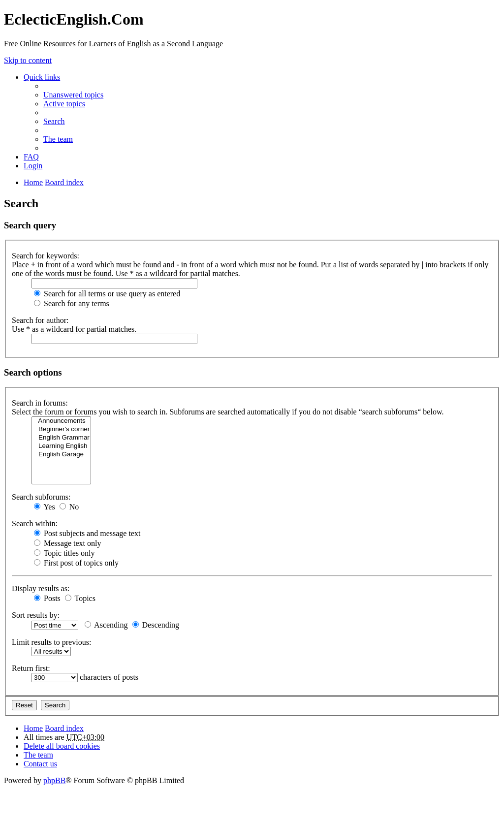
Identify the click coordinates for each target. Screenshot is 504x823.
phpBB (54, 780)
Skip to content (28, 60)
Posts (47, 598)
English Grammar (61, 438)
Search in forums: (40, 403)
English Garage (61, 455)
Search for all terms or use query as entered (107, 294)
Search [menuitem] (54, 121)
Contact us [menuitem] (40, 764)
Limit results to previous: (51, 642)
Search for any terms (72, 303)
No (69, 507)
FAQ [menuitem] (31, 157)
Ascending (106, 625)
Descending (156, 625)
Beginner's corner (61, 429)
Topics (80, 598)
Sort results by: (36, 615)
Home (33, 728)
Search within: (35, 523)
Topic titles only (64, 553)
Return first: (31, 668)
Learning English (61, 446)
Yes (45, 507)
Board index (64, 728)
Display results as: (41, 588)
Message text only (67, 543)
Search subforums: (41, 497)
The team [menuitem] (58, 139)
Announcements (61, 421)
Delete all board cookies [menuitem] (62, 746)
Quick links (42, 77)
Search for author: (40, 320)
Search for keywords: (46, 256)
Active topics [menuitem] (64, 104)
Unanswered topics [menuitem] (73, 95)
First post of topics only (76, 563)
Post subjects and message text (87, 533)
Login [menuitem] (33, 166)
